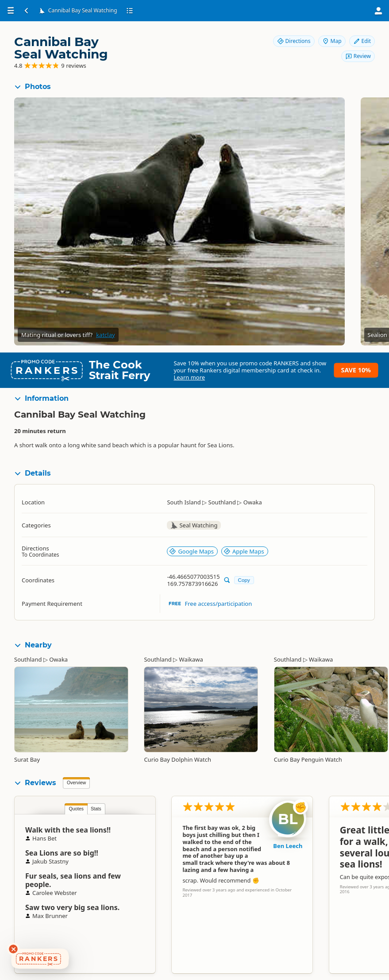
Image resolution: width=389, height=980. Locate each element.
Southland (28, 659)
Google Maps (191, 551)
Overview (76, 783)
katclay (105, 335)
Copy (244, 580)
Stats (96, 809)
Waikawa (191, 659)
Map (332, 41)
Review (358, 56)
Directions (294, 41)
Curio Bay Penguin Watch (308, 759)
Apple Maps (244, 551)
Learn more (189, 377)
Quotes (76, 809)
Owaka (58, 659)
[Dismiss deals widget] (13, 949)
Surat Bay (27, 759)
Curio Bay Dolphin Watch (177, 759)
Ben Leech (288, 846)
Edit (362, 41)
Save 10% (356, 370)
